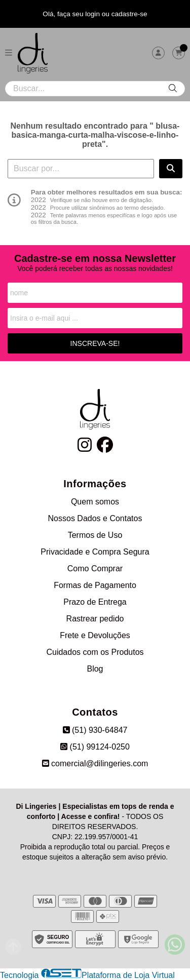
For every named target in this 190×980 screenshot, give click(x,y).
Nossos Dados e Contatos (95, 518)
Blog (95, 669)
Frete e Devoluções (95, 635)
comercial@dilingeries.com (95, 763)
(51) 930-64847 (95, 730)
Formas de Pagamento (95, 585)
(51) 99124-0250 (95, 747)
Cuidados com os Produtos (95, 652)
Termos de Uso (95, 535)
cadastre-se (129, 14)
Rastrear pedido (95, 619)
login (93, 14)
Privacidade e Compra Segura (95, 552)
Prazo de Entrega (95, 602)
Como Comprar (95, 569)
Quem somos (95, 502)
